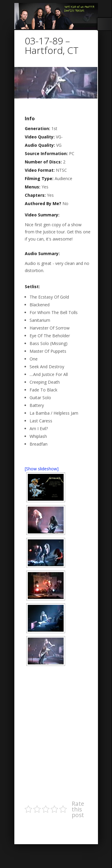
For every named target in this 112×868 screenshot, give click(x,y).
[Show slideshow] (42, 469)
